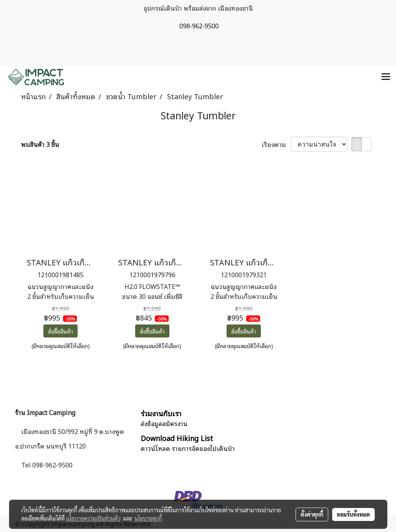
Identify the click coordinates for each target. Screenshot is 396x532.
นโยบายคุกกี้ (148, 518)
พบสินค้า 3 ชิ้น (40, 144)
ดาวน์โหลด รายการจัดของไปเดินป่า (188, 448)
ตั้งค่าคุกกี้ (312, 514)
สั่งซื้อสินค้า (60, 331)
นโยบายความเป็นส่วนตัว (93, 518)
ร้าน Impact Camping (45, 412)
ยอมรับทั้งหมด (353, 514)
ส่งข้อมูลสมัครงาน (164, 423)
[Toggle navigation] (386, 77)
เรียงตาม (276, 144)
